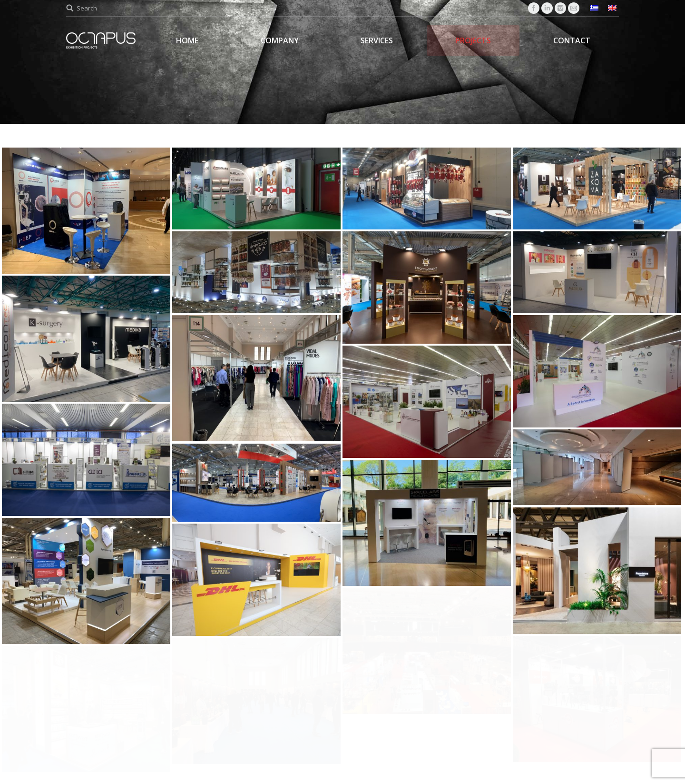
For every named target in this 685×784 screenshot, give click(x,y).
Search (87, 8)
